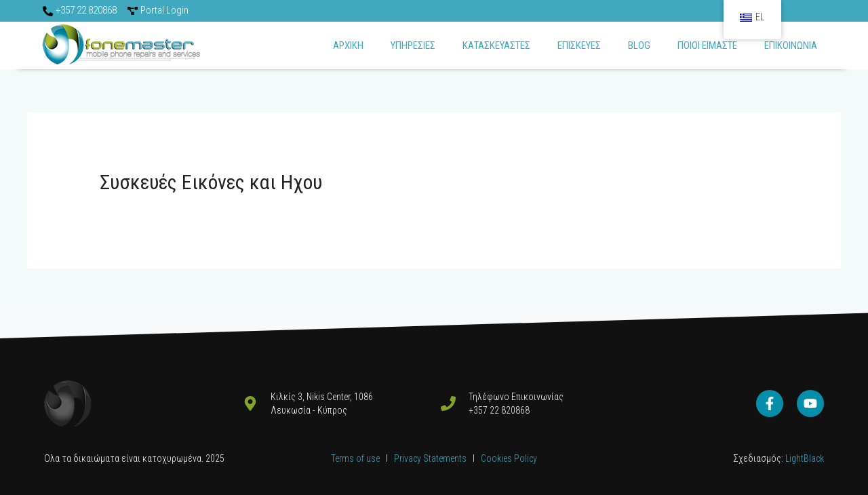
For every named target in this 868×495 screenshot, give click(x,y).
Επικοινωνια (791, 45)
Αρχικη (348, 45)
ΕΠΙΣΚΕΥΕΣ (579, 45)
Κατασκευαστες (496, 45)
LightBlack (804, 458)
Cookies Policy (509, 458)
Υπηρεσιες (413, 45)
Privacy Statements (431, 458)
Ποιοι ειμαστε (707, 45)
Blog (639, 45)
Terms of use (355, 458)
